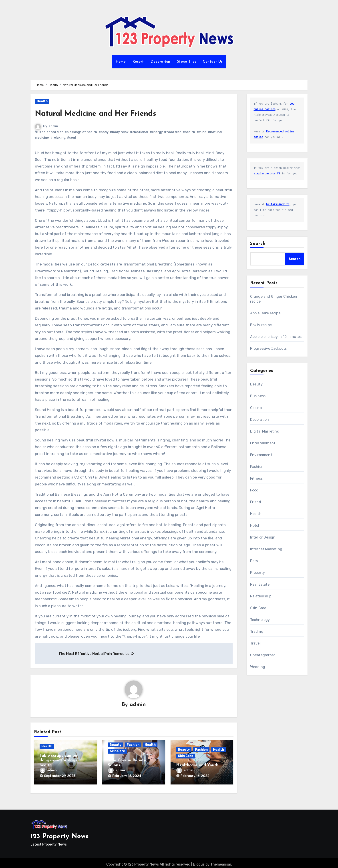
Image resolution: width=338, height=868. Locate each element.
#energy (156, 132)
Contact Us (213, 62)
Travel (255, 643)
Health (42, 101)
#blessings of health (81, 132)
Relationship (261, 596)
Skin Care (117, 751)
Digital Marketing (265, 431)
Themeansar (221, 861)
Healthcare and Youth (197, 766)
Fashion (133, 745)
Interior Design (263, 537)
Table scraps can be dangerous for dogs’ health (59, 761)
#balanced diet (51, 132)
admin (53, 126)
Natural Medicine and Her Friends (105, 114)
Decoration (160, 62)
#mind (201, 132)
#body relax (119, 132)
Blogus (199, 861)
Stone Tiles (187, 62)
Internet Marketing (266, 549)
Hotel (255, 526)
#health (189, 132)
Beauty (116, 745)
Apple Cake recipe (265, 313)
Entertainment (263, 443)
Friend (256, 502)
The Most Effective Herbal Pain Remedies (96, 654)
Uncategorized (263, 655)
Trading (257, 632)
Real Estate (260, 584)
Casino (256, 408)
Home (121, 62)
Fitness (256, 478)
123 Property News (60, 834)
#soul (71, 138)
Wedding (258, 667)
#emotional (139, 132)
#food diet (173, 132)
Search (258, 244)
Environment (261, 455)
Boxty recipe (261, 325)
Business (258, 396)
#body (103, 132)
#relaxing (58, 138)
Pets (254, 561)
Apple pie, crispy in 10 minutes (276, 337)
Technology (260, 620)
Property (258, 573)
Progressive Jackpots (269, 348)
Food (254, 490)
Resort (138, 62)
